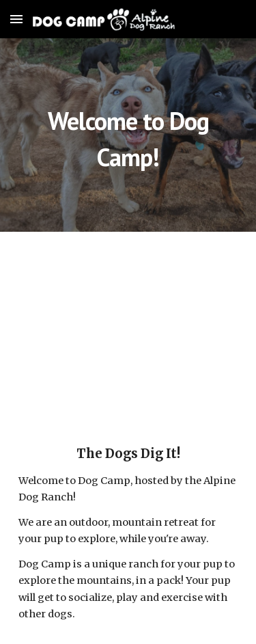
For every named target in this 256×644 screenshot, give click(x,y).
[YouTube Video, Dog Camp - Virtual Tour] (128, 326)
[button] (16, 19)
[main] (128, 135)
